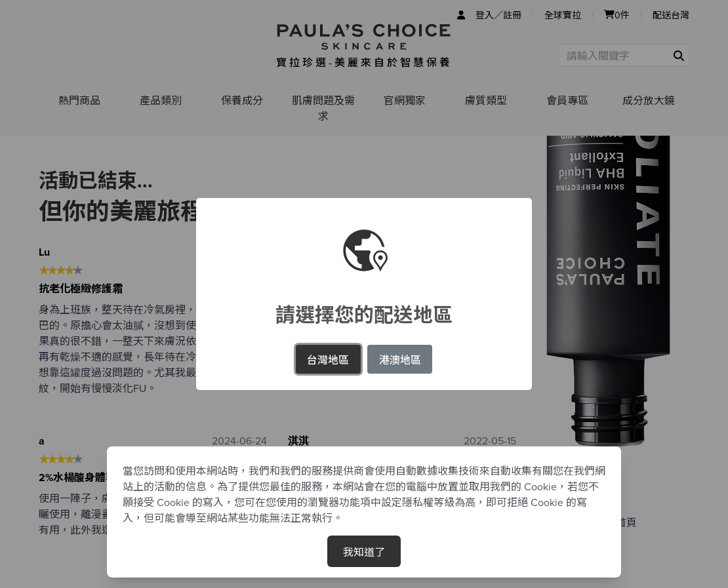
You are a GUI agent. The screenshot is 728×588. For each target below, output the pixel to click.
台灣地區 (328, 359)
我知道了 (364, 551)
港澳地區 (400, 359)
